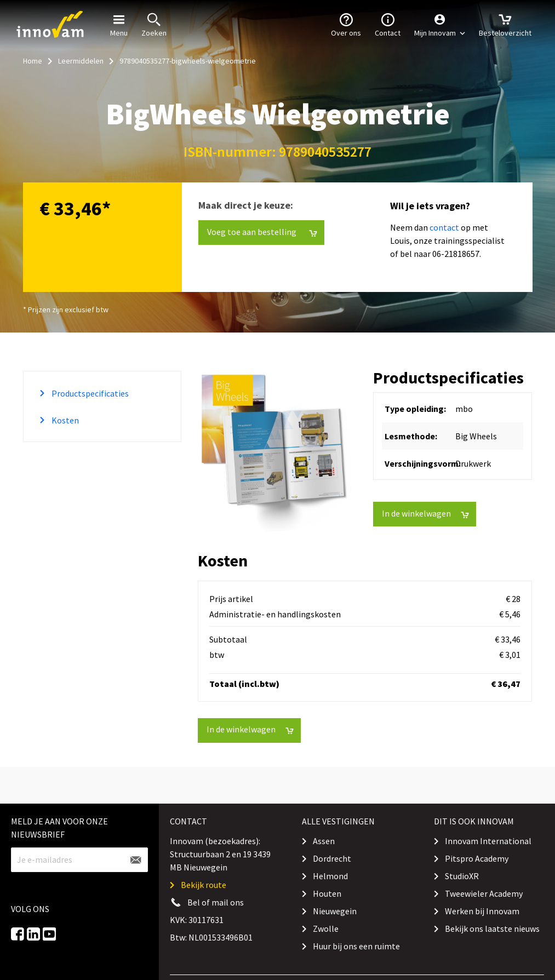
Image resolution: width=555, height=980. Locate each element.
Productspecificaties (89, 393)
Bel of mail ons (216, 902)
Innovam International (488, 841)
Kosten (64, 420)
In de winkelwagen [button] (425, 514)
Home (33, 61)
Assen (324, 841)
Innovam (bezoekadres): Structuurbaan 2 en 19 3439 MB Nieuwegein (220, 854)
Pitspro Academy (477, 858)
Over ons (346, 24)
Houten (327, 893)
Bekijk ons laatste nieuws (492, 929)
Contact (388, 24)
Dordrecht (332, 858)
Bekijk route (204, 885)
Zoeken (154, 24)
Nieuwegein (335, 911)
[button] (440, 25)
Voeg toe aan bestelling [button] (262, 232)
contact (444, 227)
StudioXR (462, 876)
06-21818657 (456, 254)
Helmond (330, 876)
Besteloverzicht (505, 24)
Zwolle (326, 929)
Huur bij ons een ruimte (356, 946)
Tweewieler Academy (484, 893)
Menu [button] (119, 24)
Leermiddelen (81, 61)
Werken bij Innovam (482, 911)
